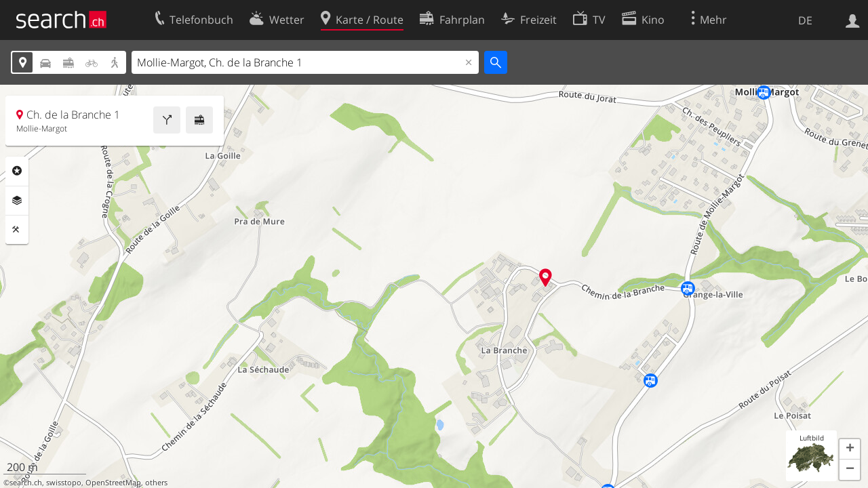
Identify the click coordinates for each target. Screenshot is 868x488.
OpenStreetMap (113, 483)
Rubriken (17, 171)
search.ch (26, 483)
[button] (850, 449)
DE (805, 20)
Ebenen (17, 201)
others (156, 483)
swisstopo (64, 483)
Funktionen (17, 230)
